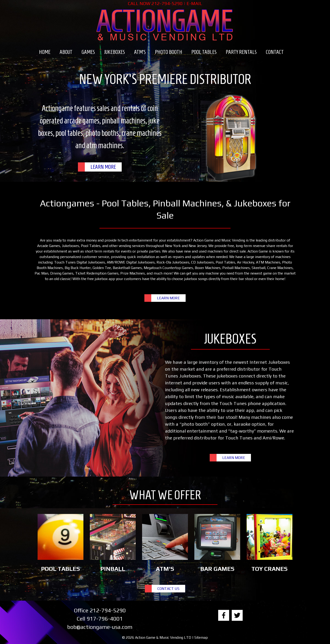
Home (45, 52)
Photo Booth (169, 52)
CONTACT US (168, 589)
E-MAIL (194, 3)
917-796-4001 (105, 619)
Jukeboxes (114, 52)
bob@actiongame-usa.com (100, 627)
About (66, 52)
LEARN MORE (103, 167)
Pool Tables (204, 52)
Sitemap (201, 637)
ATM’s (140, 52)
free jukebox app (101, 279)
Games (88, 52)
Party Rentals (241, 52)
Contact (275, 52)
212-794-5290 (167, 3)
